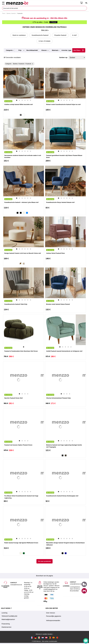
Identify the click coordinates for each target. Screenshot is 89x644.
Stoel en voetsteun (19, 35)
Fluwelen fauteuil (60, 35)
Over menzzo (51, 613)
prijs (20, 50)
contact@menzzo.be (76, 584)
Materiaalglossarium (8, 619)
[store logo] (43, 3)
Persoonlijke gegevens (54, 616)
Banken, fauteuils (11, 13)
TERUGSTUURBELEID (9, 616)
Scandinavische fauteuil (40, 35)
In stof (74, 35)
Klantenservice (6, 627)
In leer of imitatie (44, 41)
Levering (4, 613)
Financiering (6, 624)
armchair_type (66, 50)
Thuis (4, 13)
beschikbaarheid (32, 50)
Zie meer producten (45, 561)
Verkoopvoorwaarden (53, 620)
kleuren (44, 50)
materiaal (55, 50)
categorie (9, 50)
